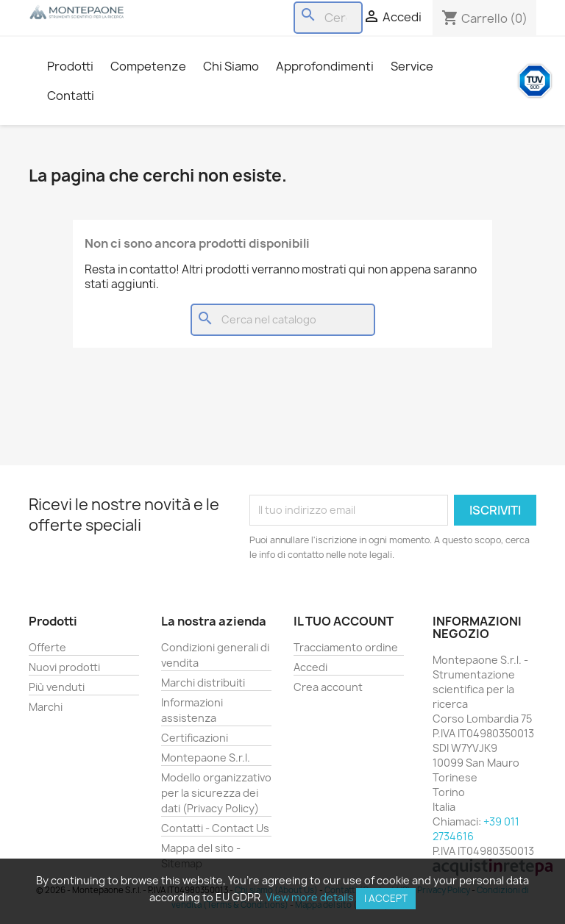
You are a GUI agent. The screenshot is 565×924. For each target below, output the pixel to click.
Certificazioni (195, 738)
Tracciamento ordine (346, 647)
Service (412, 66)
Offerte (47, 647)
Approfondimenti (325, 66)
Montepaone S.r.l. (206, 758)
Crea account (328, 687)
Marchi (46, 707)
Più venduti (57, 687)
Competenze (148, 66)
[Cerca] (328, 18)
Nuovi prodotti (64, 667)
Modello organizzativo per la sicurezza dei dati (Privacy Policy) (216, 793)
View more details (310, 897)
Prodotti (70, 66)
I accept (386, 898)
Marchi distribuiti (203, 683)
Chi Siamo (231, 66)
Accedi (310, 667)
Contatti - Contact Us (215, 828)
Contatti (71, 96)
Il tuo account (344, 621)
